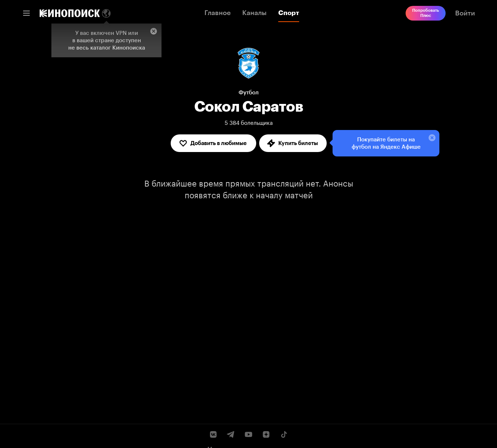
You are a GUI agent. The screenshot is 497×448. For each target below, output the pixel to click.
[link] (70, 13)
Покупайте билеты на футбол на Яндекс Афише (384, 142)
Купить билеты (292, 143)
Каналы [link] (254, 13)
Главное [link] (217, 13)
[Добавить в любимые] (213, 143)
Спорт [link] (289, 13)
